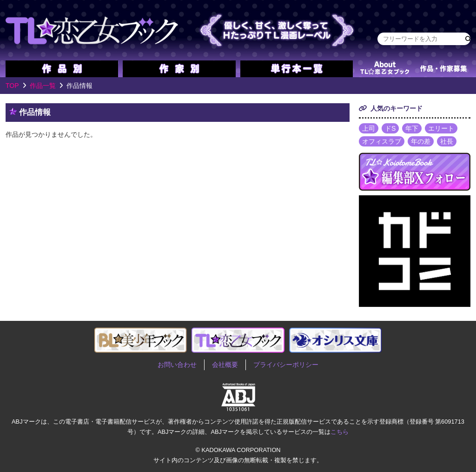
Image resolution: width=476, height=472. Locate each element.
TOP (12, 86)
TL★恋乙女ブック (182, 30)
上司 (369, 128)
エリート (441, 128)
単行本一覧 (297, 69)
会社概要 (225, 365)
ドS (390, 128)
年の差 (421, 141)
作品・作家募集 (443, 69)
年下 (412, 128)
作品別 (62, 69)
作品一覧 (43, 86)
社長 (447, 141)
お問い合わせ (177, 365)
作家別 (179, 69)
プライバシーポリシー (286, 365)
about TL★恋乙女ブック (384, 69)
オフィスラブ (382, 141)
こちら (340, 432)
